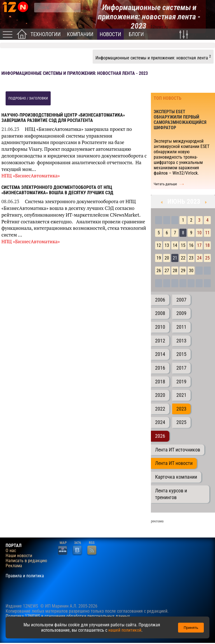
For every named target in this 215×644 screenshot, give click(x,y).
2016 (160, 368)
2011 (181, 327)
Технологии (46, 34)
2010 (160, 327)
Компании (80, 34)
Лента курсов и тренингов (171, 494)
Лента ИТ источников (178, 450)
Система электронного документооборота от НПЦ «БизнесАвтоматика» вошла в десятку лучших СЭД (57, 190)
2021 (181, 395)
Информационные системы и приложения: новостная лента (153, 57)
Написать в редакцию (26, 561)
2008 (160, 313)
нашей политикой (125, 630)
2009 (181, 313)
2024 (160, 422)
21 (175, 258)
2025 (181, 422)
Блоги (136, 34)
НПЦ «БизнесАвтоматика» (31, 176)
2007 (181, 300)
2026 (160, 436)
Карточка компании (176, 477)
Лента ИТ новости (174, 463)
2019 (181, 382)
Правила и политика (25, 576)
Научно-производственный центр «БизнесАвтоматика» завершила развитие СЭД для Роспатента (63, 118)
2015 (181, 354)
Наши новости (19, 556)
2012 (160, 341)
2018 (160, 382)
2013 (181, 341)
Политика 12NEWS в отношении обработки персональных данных (68, 616)
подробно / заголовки (28, 98)
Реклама (14, 566)
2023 (181, 409)
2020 (160, 395)
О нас (11, 551)
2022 (160, 409)
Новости (110, 34)
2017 (181, 368)
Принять (191, 628)
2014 (160, 354)
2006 (160, 300)
